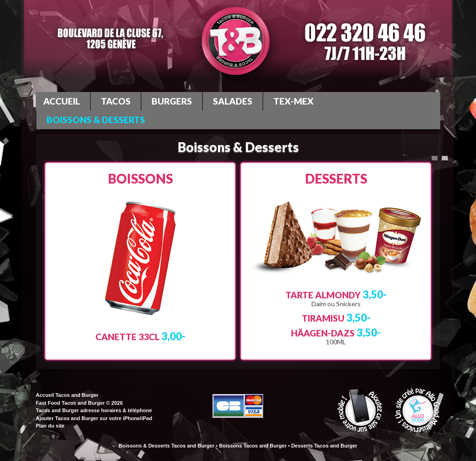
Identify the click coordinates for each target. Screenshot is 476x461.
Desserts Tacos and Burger (324, 446)
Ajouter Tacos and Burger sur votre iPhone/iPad (94, 418)
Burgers (172, 101)
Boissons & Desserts (96, 120)
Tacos (116, 101)
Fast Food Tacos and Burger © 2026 (79, 403)
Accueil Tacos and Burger (67, 395)
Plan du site (50, 426)
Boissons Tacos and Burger (253, 446)
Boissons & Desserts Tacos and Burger (166, 446)
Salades (233, 101)
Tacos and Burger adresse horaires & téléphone (94, 410)
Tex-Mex (294, 101)
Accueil (62, 101)
